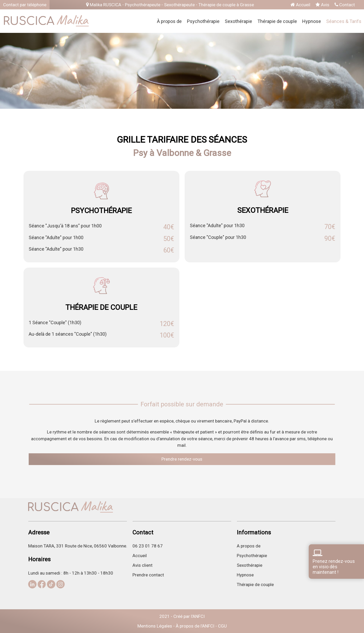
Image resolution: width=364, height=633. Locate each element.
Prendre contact (148, 575)
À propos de (169, 21)
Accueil (300, 5)
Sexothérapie (238, 21)
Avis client (142, 565)
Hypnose (312, 21)
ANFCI (199, 616)
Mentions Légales (155, 626)
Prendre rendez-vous (182, 459)
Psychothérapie (203, 21)
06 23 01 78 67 (148, 546)
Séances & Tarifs (344, 21)
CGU (222, 626)
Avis (322, 5)
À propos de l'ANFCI (195, 626)
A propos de (249, 546)
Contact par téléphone (25, 5)
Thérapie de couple (277, 21)
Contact (345, 5)
